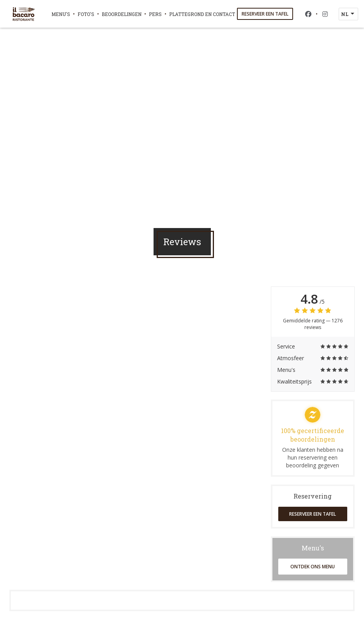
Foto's (86, 14)
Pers (155, 14)
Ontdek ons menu (313, 567)
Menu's (61, 14)
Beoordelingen (122, 14)
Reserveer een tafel (265, 14)
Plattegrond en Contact (202, 14)
